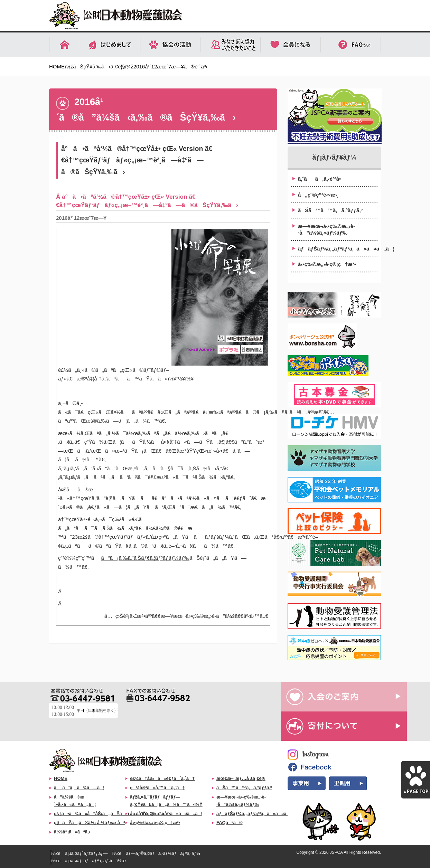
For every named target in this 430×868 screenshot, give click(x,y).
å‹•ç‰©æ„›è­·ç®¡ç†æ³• (327, 264)
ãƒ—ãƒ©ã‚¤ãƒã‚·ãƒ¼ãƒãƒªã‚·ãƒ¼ (163, 853)
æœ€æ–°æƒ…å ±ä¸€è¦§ (241, 778)
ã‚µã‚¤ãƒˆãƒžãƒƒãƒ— (86, 853)
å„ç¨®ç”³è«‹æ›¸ (318, 195)
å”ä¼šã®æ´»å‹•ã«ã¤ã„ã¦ (75, 801)
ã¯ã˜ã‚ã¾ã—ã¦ (79, 788)
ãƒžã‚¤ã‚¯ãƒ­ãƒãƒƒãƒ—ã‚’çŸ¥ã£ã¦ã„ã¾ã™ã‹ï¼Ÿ (166, 801)
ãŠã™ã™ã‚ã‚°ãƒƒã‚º (330, 210)
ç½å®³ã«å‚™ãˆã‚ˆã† (157, 788)
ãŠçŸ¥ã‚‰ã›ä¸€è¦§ (99, 67)
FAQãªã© (230, 823)
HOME (57, 67)
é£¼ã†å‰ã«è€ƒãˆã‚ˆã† (162, 778)
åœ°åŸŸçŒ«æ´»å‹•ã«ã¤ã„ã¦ (166, 814)
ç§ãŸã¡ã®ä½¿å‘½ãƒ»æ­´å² (90, 823)
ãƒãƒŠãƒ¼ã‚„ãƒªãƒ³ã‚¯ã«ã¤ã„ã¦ (338, 249)
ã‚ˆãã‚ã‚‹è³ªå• (321, 179)
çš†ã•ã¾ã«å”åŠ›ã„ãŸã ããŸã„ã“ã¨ (111, 814)
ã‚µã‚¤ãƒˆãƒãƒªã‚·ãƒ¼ (89, 861)
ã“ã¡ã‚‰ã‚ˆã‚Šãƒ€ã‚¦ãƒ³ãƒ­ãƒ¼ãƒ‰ (145, 558)
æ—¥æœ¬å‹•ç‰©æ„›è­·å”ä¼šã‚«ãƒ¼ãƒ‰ (326, 230)
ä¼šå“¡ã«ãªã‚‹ (72, 832)
